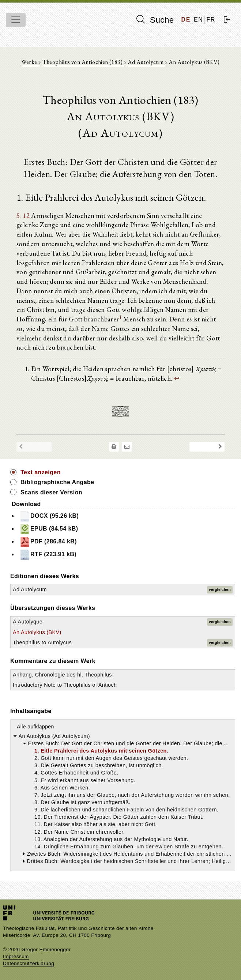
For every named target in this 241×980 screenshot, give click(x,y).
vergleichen (220, 590)
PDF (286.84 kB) (48, 542)
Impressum (16, 956)
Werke (30, 62)
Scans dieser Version (51, 492)
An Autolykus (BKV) (37, 632)
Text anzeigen (41, 472)
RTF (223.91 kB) (48, 555)
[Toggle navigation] (16, 20)
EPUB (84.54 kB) (49, 529)
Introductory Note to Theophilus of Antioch (65, 685)
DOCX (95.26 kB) (49, 516)
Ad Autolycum (146, 62)
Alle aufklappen (35, 727)
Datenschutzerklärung (29, 963)
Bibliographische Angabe (57, 482)
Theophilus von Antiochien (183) (83, 62)
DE (186, 20)
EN (198, 20)
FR (211, 20)
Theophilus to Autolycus (42, 642)
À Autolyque (28, 622)
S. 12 (23, 215)
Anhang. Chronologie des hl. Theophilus (62, 675)
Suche (155, 20)
